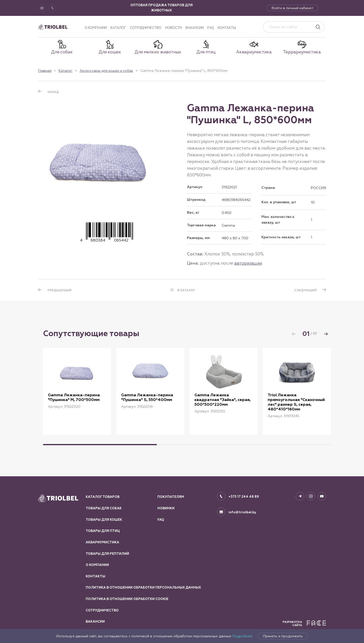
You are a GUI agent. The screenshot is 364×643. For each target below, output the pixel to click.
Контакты (227, 28)
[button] (326, 334)
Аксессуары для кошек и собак (106, 71)
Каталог (118, 28)
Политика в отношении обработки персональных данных (143, 588)
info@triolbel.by (242, 512)
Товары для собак (104, 508)
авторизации (248, 263)
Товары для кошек (104, 520)
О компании (96, 28)
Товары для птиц (103, 531)
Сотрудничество (146, 28)
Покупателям (171, 497)
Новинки (166, 508)
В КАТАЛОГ (186, 290)
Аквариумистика (102, 542)
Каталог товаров (103, 497)
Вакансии (195, 28)
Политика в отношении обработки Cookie (127, 599)
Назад (53, 92)
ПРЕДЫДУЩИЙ (59, 290)
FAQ (211, 28)
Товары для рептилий (107, 554)
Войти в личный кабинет (292, 8)
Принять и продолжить (283, 636)
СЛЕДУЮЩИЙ (305, 290)
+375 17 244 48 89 (244, 497)
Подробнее (242, 636)
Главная (45, 71)
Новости (173, 28)
